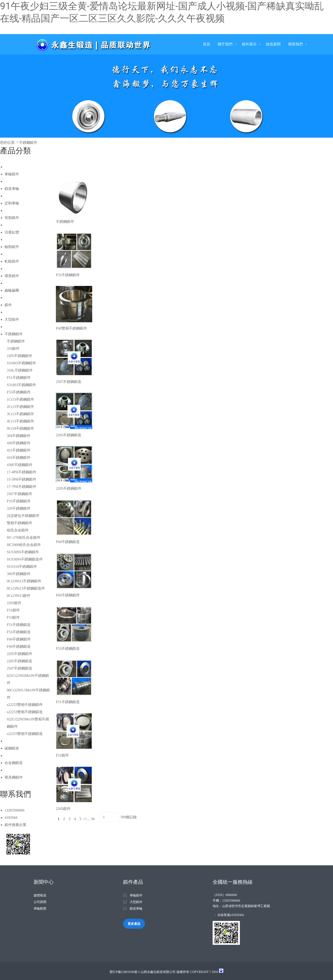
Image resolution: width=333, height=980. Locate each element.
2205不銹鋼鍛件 (20, 356)
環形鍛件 (12, 276)
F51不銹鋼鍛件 (19, 378)
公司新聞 (40, 902)
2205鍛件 (14, 603)
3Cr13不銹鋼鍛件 (20, 414)
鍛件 (8, 305)
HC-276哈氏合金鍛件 (24, 537)
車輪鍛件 (12, 174)
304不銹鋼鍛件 (19, 436)
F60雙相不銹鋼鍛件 (71, 328)
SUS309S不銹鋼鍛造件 (25, 559)
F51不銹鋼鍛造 (19, 625)
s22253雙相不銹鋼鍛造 (25, 712)
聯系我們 (296, 44)
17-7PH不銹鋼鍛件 (22, 487)
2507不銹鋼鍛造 (20, 668)
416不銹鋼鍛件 (19, 458)
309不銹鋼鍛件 (19, 574)
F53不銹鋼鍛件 (19, 392)
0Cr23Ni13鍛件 (19, 596)
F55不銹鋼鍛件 (19, 501)
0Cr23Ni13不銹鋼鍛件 (24, 581)
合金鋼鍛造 (14, 763)
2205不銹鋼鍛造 (20, 661)
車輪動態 (40, 908)
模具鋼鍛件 (14, 777)
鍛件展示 (249, 44)
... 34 (91, 819)
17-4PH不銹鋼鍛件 (22, 472)
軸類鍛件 (12, 247)
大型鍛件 (12, 319)
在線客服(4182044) (231, 915)
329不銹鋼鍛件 (19, 508)
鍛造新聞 (273, 44)
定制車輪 (12, 203)
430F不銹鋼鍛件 (20, 465)
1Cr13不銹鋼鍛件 (20, 399)
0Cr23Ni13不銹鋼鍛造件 (26, 588)
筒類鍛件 (12, 218)
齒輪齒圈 (12, 290)
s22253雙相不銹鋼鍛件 (25, 705)
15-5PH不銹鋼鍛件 (22, 479)
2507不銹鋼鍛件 (20, 494)
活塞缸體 (12, 232)
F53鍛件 (13, 617)
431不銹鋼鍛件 (19, 450)
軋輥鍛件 (12, 261)
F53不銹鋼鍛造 (19, 632)
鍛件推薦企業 (15, 825)
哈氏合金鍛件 (18, 530)
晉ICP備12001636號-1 (125, 972)
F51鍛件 (13, 610)
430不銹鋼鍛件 (19, 443)
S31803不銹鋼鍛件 (21, 363)
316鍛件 (13, 349)
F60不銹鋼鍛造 (19, 646)
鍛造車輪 (12, 189)
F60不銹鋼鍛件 (19, 639)
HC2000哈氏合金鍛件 (24, 545)
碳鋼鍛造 (12, 748)
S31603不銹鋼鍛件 (21, 385)
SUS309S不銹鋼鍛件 (23, 552)
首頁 (206, 44)
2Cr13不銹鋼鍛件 (20, 407)
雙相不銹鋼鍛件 (20, 523)
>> (85, 819)
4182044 (11, 817)
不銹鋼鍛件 (28, 143)
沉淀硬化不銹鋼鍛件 (23, 516)
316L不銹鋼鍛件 (20, 370)
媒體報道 (40, 895)
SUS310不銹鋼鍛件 (22, 567)
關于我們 (225, 44)
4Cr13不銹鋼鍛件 (20, 421)
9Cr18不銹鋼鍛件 (20, 428)
